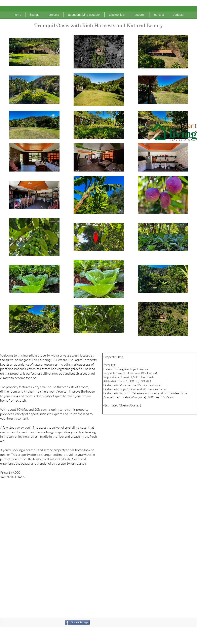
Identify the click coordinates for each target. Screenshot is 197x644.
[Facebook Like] (111, 622)
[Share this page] (77, 622)
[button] (35, 15)
